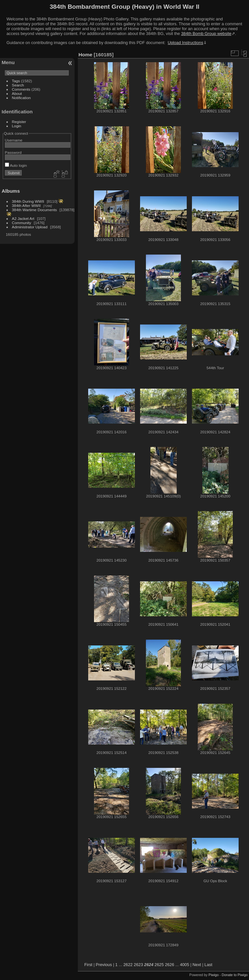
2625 (159, 965)
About (17, 93)
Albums (11, 191)
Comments (21, 89)
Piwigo (213, 975)
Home (85, 55)
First (88, 965)
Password (13, 152)
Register (19, 122)
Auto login (16, 165)
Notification (21, 98)
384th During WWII (28, 201)
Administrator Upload (30, 227)
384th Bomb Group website (206, 34)
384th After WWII (26, 205)
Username (14, 140)
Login (17, 126)
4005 (184, 965)
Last (208, 965)
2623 (138, 965)
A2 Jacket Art (23, 218)
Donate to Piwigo (235, 975)
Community (22, 223)
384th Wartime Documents (35, 210)
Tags (16, 81)
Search (18, 85)
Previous (104, 965)
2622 (128, 965)
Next (197, 965)
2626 (170, 965)
